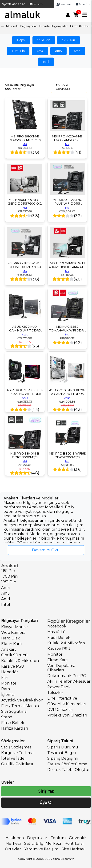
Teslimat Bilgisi (62, 753)
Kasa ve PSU (13, 666)
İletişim (36, 4)
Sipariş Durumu (63, 747)
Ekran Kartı (12, 644)
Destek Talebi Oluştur (69, 770)
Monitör (9, 683)
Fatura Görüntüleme (67, 764)
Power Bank (59, 687)
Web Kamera (13, 633)
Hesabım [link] (64, 4)
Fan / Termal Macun (20, 706)
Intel (46, 62)
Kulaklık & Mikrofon (20, 661)
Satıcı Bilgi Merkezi (43, 843)
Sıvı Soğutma (14, 711)
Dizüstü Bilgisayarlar (54, 26)
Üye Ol (46, 803)
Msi (25, 144)
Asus (25, 335)
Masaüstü (56, 632)
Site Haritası (73, 849)
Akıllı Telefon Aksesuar (69, 681)
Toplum (58, 838)
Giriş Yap (46, 791)
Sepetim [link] (83, 4)
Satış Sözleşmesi (17, 747)
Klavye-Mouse (14, 627)
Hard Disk (10, 638)
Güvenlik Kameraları (67, 704)
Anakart (9, 649)
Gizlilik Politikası (17, 764)
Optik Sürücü (14, 655)
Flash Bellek (13, 723)
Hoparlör (10, 672)
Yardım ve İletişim (41, 849)
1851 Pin (18, 51)
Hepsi (21, 40)
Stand (7, 717)
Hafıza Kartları (15, 728)
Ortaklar (13, 849)
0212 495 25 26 (14, 4)
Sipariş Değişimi (63, 758)
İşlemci (8, 695)
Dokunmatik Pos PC (66, 676)
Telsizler (55, 693)
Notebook (57, 626)
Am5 (58, 51)
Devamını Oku (46, 550)
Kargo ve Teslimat (18, 753)
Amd (77, 51)
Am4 (40, 51)
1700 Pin (68, 40)
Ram (6, 689)
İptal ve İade (13, 758)
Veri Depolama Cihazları (61, 668)
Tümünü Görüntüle (63, 87)
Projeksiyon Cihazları (67, 715)
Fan (5, 678)
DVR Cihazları (60, 710)
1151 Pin (44, 40)
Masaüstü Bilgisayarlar (22, 26)
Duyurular (37, 838)
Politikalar (74, 843)
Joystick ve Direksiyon (22, 700)
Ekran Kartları (80, 26)
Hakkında (15, 838)
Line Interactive (62, 698)
